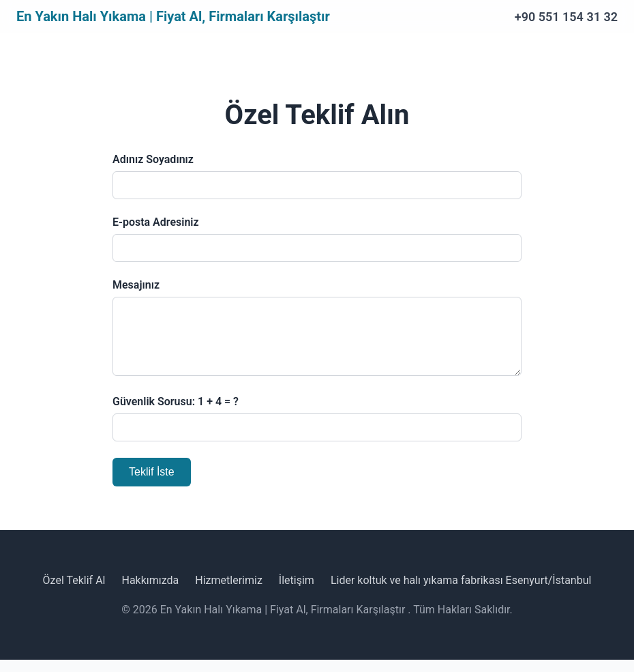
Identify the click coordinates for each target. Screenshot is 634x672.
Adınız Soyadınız (153, 159)
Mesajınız (136, 285)
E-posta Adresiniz (156, 222)
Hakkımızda (150, 593)
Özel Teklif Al (74, 593)
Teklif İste (152, 484)
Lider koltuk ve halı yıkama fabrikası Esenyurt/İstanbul (461, 593)
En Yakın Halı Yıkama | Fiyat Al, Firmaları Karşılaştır (173, 16)
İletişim (297, 593)
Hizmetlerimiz (229, 593)
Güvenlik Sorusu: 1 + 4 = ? (176, 414)
